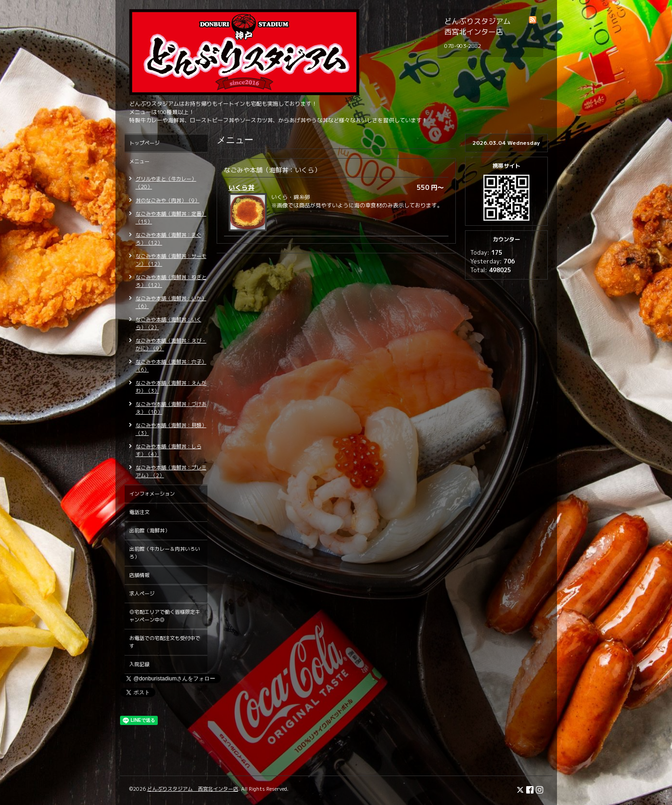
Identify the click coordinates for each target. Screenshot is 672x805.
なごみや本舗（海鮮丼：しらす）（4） (169, 450)
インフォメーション (152, 494)
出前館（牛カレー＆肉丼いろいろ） (165, 553)
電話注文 (139, 512)
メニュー (139, 161)
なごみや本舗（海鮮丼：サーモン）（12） (171, 260)
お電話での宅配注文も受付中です (165, 642)
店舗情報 (139, 575)
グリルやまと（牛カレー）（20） (166, 183)
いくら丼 (241, 187)
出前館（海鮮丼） (149, 531)
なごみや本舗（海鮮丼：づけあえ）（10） (171, 408)
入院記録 (139, 664)
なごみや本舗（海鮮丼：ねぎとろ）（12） (171, 281)
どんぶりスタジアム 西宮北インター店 (193, 789)
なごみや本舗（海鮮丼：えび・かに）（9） (171, 345)
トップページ (144, 143)
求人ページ (142, 594)
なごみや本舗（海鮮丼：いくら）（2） (169, 323)
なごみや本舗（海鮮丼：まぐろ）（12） (169, 239)
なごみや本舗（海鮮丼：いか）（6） (171, 302)
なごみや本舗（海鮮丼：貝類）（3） (171, 429)
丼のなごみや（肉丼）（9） (168, 200)
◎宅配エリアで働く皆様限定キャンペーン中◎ (165, 616)
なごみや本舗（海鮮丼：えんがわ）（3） (171, 387)
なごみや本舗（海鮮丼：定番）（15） (171, 218)
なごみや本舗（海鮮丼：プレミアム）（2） (171, 471)
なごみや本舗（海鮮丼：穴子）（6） (171, 366)
